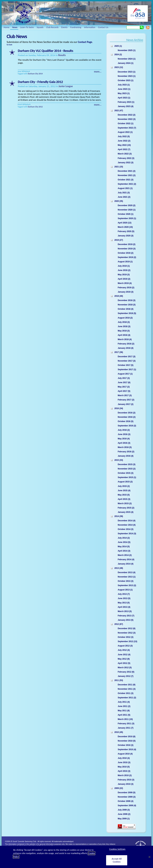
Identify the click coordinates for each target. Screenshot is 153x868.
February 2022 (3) (126, 158)
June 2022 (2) (124, 141)
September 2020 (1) (127, 218)
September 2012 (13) (127, 641)
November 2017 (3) (127, 361)
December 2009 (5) (127, 793)
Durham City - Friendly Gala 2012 (40, 82)
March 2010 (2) (125, 775)
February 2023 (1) (126, 102)
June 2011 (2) (124, 706)
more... (98, 72)
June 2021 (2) (124, 197)
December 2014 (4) (127, 521)
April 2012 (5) (124, 663)
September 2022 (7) (127, 128)
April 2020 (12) (125, 223)
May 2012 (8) (124, 659)
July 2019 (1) (124, 266)
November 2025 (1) (127, 50)
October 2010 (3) (126, 745)
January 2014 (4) (126, 564)
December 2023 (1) (127, 72)
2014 (41, 74)
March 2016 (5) (125, 447)
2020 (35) (119, 201)
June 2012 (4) (124, 655)
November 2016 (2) (127, 417)
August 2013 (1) (125, 590)
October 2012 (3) (126, 637)
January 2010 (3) (126, 784)
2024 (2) (118, 55)
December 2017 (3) (127, 357)
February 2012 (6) (126, 672)
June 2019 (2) (124, 270)
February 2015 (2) (126, 508)
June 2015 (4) (124, 491)
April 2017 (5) (124, 391)
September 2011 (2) (127, 698)
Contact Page (85, 42)
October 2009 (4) (126, 801)
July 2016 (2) (124, 430)
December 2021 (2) (127, 171)
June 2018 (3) (124, 326)
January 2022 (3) (126, 163)
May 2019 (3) (124, 275)
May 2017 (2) (124, 387)
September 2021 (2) (127, 184)
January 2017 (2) (126, 404)
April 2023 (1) (124, 98)
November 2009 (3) (127, 797)
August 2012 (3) (125, 646)
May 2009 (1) (124, 819)
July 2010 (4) (124, 758)
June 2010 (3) (124, 762)
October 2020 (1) (126, 214)
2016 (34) (119, 408)
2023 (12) (119, 67)
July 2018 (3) (124, 322)
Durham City (33, 74)
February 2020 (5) (126, 231)
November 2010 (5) (127, 741)
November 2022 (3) (127, 119)
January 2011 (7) (126, 728)
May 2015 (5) (124, 495)
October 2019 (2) (126, 253)
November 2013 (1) (127, 577)
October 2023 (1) (126, 80)
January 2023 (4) (126, 106)
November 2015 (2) (127, 469)
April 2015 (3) (124, 499)
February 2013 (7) (126, 616)
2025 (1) (118, 46)
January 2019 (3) (126, 292)
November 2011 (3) (127, 689)
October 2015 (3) (126, 473)
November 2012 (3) (127, 633)
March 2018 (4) (125, 339)
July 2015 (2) (124, 486)
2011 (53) (119, 680)
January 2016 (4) (126, 456)
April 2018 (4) (124, 335)
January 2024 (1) (126, 63)
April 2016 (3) (124, 443)
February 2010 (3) (126, 780)
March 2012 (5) (125, 668)
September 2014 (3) (127, 534)
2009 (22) (119, 788)
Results (62, 55)
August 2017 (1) (125, 374)
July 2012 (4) (124, 650)
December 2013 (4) (127, 572)
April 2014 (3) (124, 551)
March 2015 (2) (125, 503)
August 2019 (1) (125, 262)
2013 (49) (119, 568)
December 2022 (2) (127, 115)
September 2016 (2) (127, 426)
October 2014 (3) (126, 529)
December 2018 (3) (127, 300)
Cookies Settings (117, 849)
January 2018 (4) (126, 348)
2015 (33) (119, 460)
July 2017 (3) (124, 378)
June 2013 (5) (124, 598)
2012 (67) (119, 624)
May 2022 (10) (124, 145)
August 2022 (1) (125, 132)
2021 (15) (119, 167)
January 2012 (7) (126, 676)
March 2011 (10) (125, 719)
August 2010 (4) (125, 754)
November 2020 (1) (127, 210)
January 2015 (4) (126, 512)
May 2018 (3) (124, 331)
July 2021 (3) (124, 193)
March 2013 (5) (125, 611)
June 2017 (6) (124, 382)
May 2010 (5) (124, 767)
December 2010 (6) (127, 737)
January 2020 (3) (126, 236)
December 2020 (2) (127, 205)
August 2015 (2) (125, 482)
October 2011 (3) (126, 693)
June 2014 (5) (124, 542)
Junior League (66, 86)
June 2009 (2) (124, 814)
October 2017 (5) (126, 365)
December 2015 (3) (127, 464)
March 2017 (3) (125, 395)
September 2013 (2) (127, 585)
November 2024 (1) (127, 59)
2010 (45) (119, 732)
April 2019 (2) (124, 279)
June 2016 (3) (124, 434)
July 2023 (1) (124, 85)
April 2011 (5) (124, 715)
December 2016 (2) (127, 413)
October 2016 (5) (126, 421)
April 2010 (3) (124, 771)
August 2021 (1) (125, 188)
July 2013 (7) (124, 594)
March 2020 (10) (125, 227)
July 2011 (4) (124, 702)
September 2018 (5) (127, 313)
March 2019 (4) (125, 283)
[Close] (150, 857)
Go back (9, 45)
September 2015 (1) (127, 477)
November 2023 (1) (127, 76)
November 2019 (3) (127, 249)
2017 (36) (119, 352)
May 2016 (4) (124, 439)
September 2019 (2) (127, 257)
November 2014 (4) (127, 525)
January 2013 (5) (126, 620)
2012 (41, 107)
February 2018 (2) (126, 344)
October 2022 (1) (126, 124)
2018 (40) (119, 296)
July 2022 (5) (124, 136)
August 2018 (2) (125, 318)
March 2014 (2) (125, 555)
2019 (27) (119, 240)
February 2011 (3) (126, 724)
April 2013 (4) (124, 607)
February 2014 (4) (126, 559)
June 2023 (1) (124, 89)
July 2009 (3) (124, 810)
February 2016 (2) (126, 452)
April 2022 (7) (124, 149)
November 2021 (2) (127, 175)
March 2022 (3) (125, 154)
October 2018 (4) (126, 309)
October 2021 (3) (126, 180)
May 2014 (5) (124, 547)
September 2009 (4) (127, 806)
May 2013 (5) (124, 603)
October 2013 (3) (126, 581)
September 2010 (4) (127, 749)
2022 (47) (119, 111)
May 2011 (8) (124, 711)
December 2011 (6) (127, 685)
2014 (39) (119, 516)
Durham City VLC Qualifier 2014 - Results (45, 51)
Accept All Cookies (117, 860)
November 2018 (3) (127, 305)
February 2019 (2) (126, 288)
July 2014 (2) (124, 538)
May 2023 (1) (124, 93)
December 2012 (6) (127, 628)
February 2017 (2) (126, 400)
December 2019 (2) (127, 244)
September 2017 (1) (127, 370)
